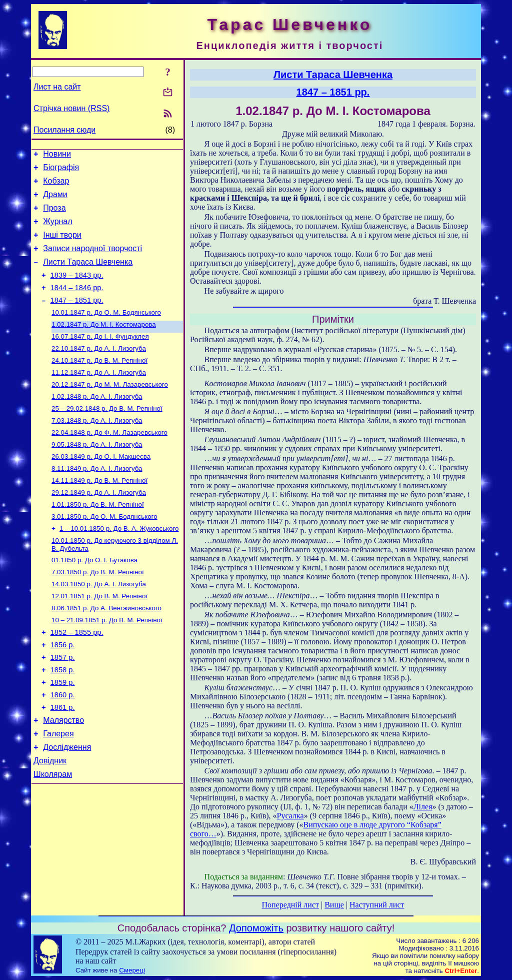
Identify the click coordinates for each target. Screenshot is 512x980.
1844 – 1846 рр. (77, 304)
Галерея (58, 791)
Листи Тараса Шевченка (88, 275)
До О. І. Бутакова (94, 599)
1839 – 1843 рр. (77, 290)
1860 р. (63, 748)
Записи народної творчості (92, 260)
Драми (55, 200)
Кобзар (56, 185)
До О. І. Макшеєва (101, 487)
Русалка (290, 816)
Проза (54, 215)
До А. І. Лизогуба (99, 370)
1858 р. (63, 720)
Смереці (132, 970)
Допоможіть (256, 928)
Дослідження (67, 806)
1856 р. (63, 692)
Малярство (63, 776)
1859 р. (63, 734)
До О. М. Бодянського (106, 331)
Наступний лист (377, 905)
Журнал (57, 230)
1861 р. (63, 762)
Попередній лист (290, 905)
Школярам (53, 836)
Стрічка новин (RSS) (71, 108)
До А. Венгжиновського (106, 651)
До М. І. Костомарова (104, 344)
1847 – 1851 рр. (77, 318)
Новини (57, 155)
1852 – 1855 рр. (77, 678)
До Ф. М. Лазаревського (109, 461)
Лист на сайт (57, 87)
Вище (334, 905)
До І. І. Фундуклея (100, 357)
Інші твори (62, 245)
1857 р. (63, 706)
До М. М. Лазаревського (110, 409)
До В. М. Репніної (99, 383)
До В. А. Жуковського (119, 566)
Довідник (50, 821)
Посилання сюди (64, 130)
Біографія (61, 170)
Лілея (423, 807)
